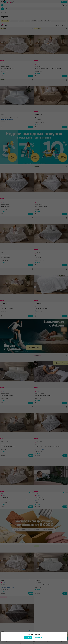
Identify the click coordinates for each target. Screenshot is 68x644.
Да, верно (28, 638)
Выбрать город (39, 638)
